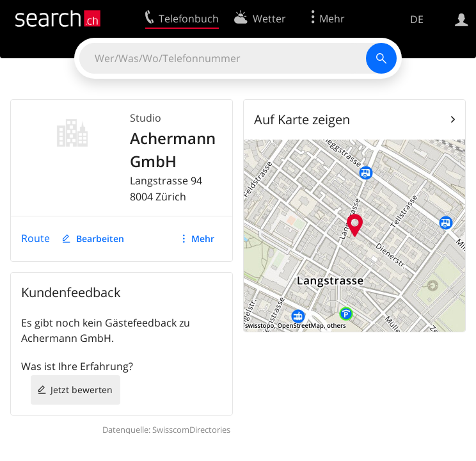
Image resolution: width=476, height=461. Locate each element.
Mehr (203, 239)
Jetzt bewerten (82, 390)
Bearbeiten (100, 239)
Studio (146, 118)
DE (417, 19)
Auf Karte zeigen (302, 119)
